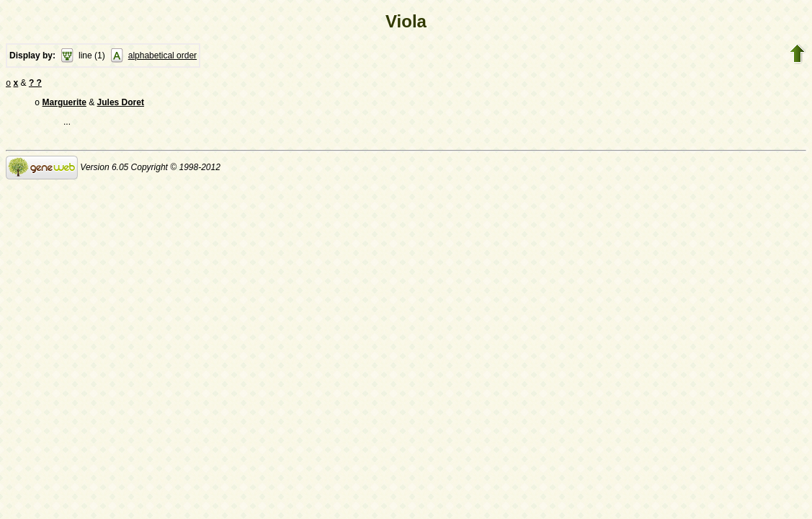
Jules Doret (121, 105)
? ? (35, 84)
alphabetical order (162, 56)
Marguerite (64, 105)
